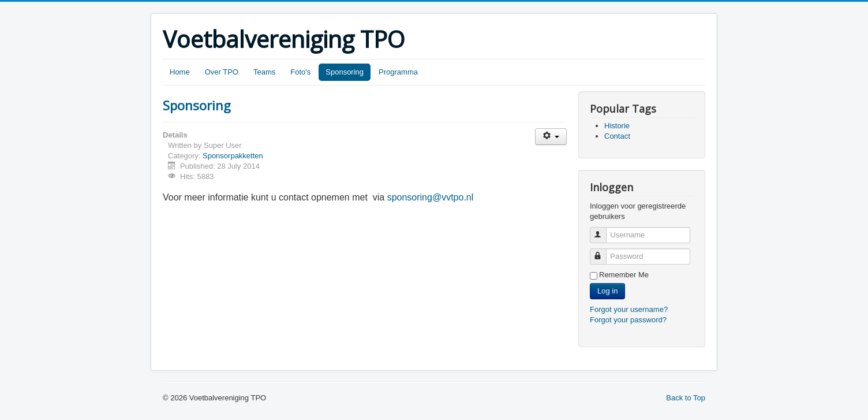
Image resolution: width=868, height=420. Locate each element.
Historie (617, 126)
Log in (607, 291)
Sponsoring (345, 72)
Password (603, 252)
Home (180, 72)
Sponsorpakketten (233, 156)
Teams (264, 72)
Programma (398, 72)
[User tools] (551, 137)
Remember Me (624, 275)
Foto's (300, 72)
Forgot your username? (629, 309)
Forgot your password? (628, 320)
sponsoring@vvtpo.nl (431, 197)
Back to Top (686, 398)
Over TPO (222, 72)
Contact (617, 136)
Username (603, 230)
